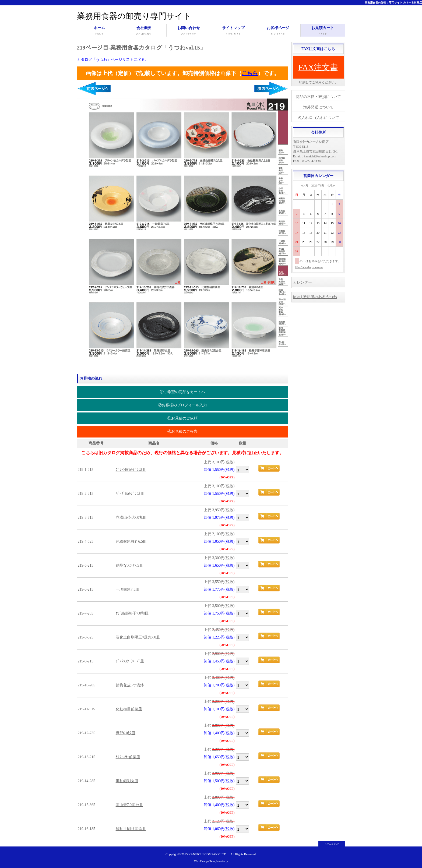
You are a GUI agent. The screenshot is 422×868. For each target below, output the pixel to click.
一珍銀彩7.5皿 (128, 589)
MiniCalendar (303, 267)
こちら (250, 73)
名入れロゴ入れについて (318, 118)
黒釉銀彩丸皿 (127, 781)
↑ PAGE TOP (332, 844)
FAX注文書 (318, 67)
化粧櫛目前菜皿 (129, 709)
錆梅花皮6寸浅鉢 (130, 685)
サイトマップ (233, 31)
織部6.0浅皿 (126, 733)
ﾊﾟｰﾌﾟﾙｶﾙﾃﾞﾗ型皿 (130, 494)
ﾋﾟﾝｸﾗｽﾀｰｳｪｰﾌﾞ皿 (130, 661)
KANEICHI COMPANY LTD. (208, 854)
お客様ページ (278, 31)
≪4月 (305, 185)
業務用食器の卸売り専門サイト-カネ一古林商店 (393, 3)
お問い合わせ (189, 31)
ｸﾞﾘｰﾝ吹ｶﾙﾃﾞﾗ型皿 (131, 470)
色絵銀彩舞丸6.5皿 (131, 541)
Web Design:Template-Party (211, 861)
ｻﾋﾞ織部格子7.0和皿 (132, 613)
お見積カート (323, 31)
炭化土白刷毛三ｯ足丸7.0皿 (138, 637)
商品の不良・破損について (318, 97)
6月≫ (331, 185)
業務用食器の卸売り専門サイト (134, 16)
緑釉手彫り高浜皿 (131, 829)
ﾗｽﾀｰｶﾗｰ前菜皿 (128, 757)
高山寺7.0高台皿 (129, 805)
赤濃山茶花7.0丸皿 (131, 518)
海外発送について (318, 107)
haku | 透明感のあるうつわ (315, 297)
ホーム (99, 31)
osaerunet (318, 267)
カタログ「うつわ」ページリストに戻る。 (113, 60)
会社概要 (144, 31)
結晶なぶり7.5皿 (129, 565)
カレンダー (303, 282)
